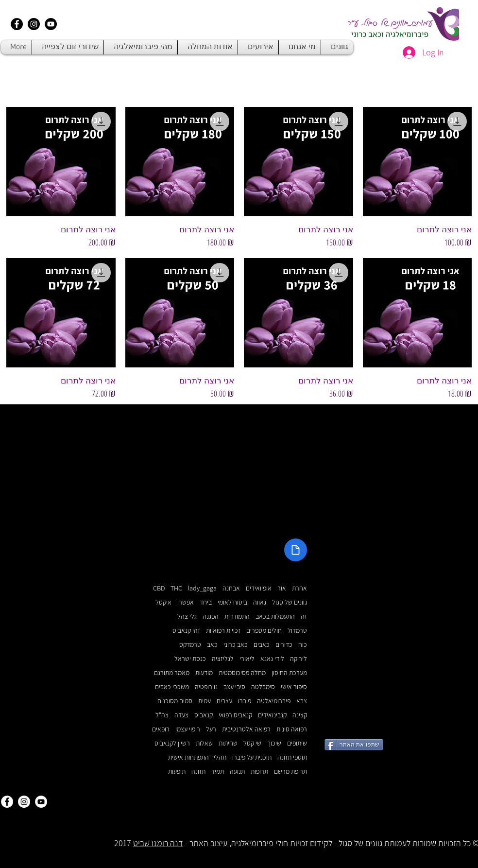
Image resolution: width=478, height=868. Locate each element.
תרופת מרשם (290, 772)
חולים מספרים (264, 631)
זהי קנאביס (186, 631)
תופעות (177, 772)
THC (176, 588)
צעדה (181, 715)
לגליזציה (223, 659)
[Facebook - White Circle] (7, 802)
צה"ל (162, 715)
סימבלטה (263, 687)
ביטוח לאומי (232, 602)
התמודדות (237, 616)
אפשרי (186, 602)
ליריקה (299, 659)
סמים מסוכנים (175, 701)
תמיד (218, 772)
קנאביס (204, 715)
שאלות (204, 743)
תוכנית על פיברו (252, 757)
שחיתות (228, 743)
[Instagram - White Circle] (24, 802)
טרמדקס (190, 645)
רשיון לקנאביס (172, 743)
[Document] (296, 550)
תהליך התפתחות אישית (197, 757)
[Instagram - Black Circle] (34, 24)
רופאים (161, 729)
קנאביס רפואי (235, 715)
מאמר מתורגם (172, 673)
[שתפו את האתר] (354, 745)
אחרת (299, 588)
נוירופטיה (206, 687)
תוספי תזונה (292, 757)
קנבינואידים (272, 715)
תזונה (198, 772)
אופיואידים (259, 588)
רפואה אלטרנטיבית (246, 729)
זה (304, 616)
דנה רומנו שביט (158, 843)
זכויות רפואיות (223, 631)
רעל (211, 729)
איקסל (163, 602)
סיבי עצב (234, 687)
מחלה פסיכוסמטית (242, 673)
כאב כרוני (236, 645)
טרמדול (297, 631)
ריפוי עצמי (188, 729)
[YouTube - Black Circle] (51, 24)
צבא (302, 701)
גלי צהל (187, 616)
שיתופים (297, 743)
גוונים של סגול (290, 602)
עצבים (224, 701)
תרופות (259, 772)
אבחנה (231, 588)
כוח (303, 645)
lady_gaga (202, 588)
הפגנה (211, 616)
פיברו (245, 701)
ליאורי (247, 659)
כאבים (262, 645)
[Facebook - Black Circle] (17, 24)
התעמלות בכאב (275, 616)
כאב (212, 645)
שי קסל (252, 743)
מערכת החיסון (289, 673)
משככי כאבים (172, 687)
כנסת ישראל (190, 659)
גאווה (260, 602)
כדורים (284, 645)
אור (282, 588)
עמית (205, 701)
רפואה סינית (292, 729)
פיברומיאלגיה (274, 701)
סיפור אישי (294, 687)
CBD (159, 588)
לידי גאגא (272, 659)
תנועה (237, 772)
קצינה (300, 715)
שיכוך (274, 743)
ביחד (206, 602)
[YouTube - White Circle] (41, 802)
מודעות (204, 673)
